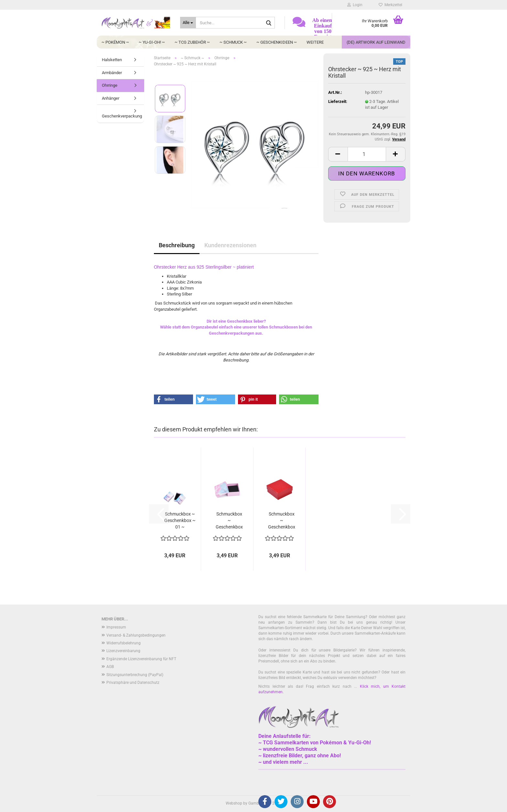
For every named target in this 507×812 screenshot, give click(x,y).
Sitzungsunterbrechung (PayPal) (135, 675)
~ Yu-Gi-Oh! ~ (152, 42)
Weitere (315, 42)
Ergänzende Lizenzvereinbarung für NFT (141, 659)
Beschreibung (177, 245)
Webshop (234, 803)
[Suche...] (188, 23)
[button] (338, 154)
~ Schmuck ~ (233, 42)
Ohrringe (110, 85)
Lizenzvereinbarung (123, 651)
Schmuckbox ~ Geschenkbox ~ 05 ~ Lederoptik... (282, 521)
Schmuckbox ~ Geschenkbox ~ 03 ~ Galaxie (229, 521)
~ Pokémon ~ (115, 42)
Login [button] (355, 5)
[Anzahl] (367, 154)
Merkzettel (390, 5)
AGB (110, 667)
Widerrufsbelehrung (124, 643)
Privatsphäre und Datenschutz (133, 683)
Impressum (116, 627)
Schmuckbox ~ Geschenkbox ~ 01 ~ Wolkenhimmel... (180, 521)
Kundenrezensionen (230, 245)
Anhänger (111, 98)
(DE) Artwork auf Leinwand (376, 42)
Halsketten (112, 60)
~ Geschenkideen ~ (277, 42)
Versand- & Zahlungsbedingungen (136, 635)
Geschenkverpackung (122, 116)
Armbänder (112, 73)
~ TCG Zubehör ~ (192, 42)
